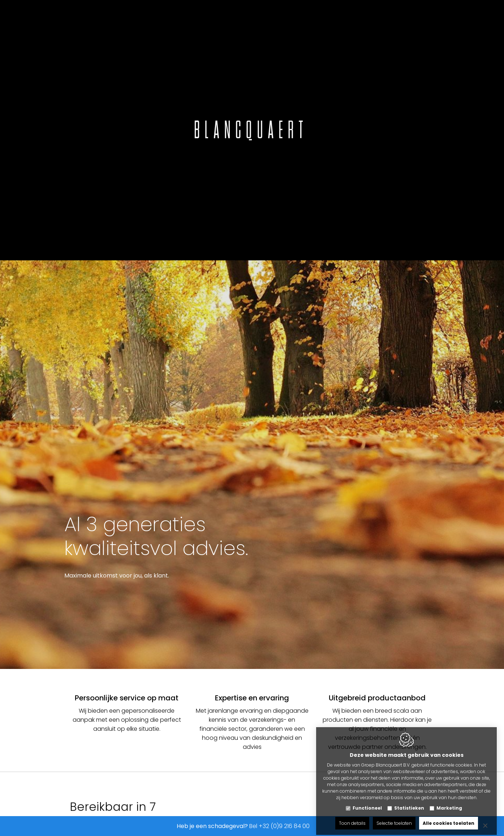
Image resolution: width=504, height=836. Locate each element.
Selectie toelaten (394, 817)
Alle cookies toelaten (449, 817)
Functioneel (367, 802)
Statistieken (409, 802)
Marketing (449, 802)
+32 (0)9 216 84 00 (284, 826)
